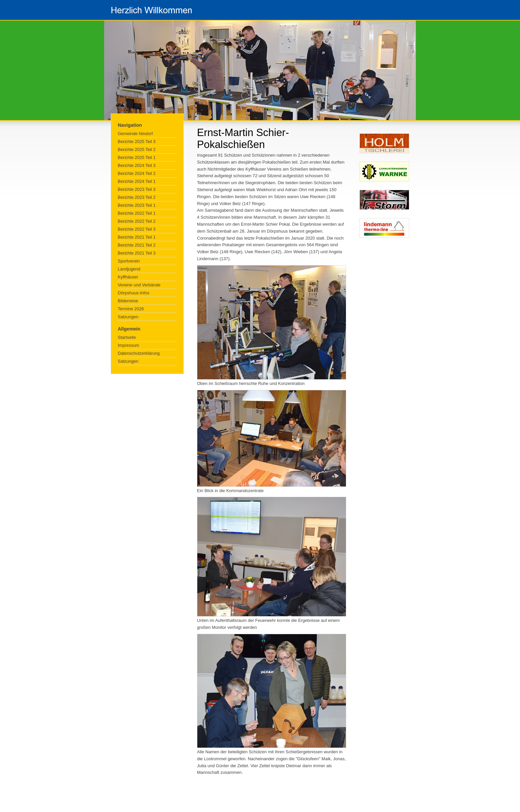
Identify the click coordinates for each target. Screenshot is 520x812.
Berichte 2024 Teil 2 (137, 173)
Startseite (127, 337)
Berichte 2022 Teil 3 (137, 229)
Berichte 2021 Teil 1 (137, 237)
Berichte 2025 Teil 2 (137, 149)
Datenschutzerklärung (139, 353)
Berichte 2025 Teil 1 (137, 157)
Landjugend (129, 269)
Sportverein (129, 261)
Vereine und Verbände (139, 285)
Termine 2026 (131, 309)
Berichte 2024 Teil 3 (137, 165)
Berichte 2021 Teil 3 (137, 253)
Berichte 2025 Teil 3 (137, 142)
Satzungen (128, 317)
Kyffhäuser (128, 277)
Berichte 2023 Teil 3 (137, 189)
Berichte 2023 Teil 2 (137, 197)
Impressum (128, 345)
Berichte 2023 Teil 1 (137, 205)
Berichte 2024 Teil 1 (137, 181)
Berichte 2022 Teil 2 (137, 221)
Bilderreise (128, 301)
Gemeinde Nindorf (135, 134)
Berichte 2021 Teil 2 (137, 245)
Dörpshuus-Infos (133, 293)
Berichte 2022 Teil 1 (137, 213)
